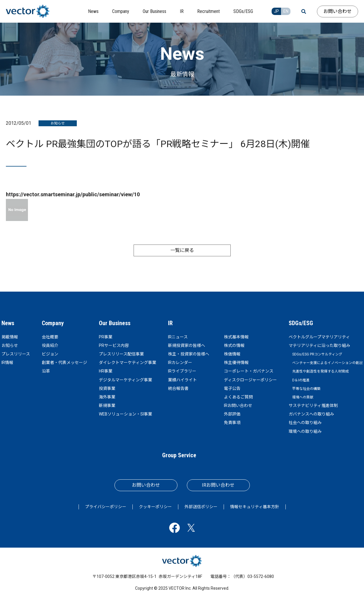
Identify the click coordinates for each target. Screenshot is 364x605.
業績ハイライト (182, 380)
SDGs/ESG (301, 323)
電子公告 (232, 388)
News (8, 323)
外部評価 (232, 414)
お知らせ (10, 345)
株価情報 (232, 354)
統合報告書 (178, 388)
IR (170, 323)
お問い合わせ (338, 11)
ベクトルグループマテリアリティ (319, 337)
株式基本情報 (236, 337)
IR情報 (7, 363)
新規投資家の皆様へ (187, 345)
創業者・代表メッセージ (64, 363)
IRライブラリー (182, 371)
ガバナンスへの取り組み (311, 414)
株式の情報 (234, 345)
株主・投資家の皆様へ (189, 354)
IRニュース (178, 337)
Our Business (115, 323)
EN (286, 11)
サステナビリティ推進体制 (313, 405)
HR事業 (106, 371)
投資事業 (107, 388)
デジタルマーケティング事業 (126, 380)
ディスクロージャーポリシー (250, 380)
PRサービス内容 (114, 345)
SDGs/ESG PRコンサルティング (317, 354)
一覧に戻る (182, 250)
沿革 (46, 371)
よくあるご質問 (238, 397)
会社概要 (50, 337)
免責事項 (232, 423)
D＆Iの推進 (301, 380)
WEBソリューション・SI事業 (126, 414)
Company (53, 323)
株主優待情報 (236, 363)
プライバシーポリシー (106, 507)
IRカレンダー (180, 363)
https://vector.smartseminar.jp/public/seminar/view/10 (73, 194)
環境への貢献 (303, 397)
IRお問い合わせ (238, 405)
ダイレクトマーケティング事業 (128, 363)
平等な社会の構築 (306, 389)
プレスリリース (16, 354)
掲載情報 (10, 337)
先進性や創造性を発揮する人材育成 (320, 371)
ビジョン (50, 354)
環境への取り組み (305, 431)
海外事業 (107, 397)
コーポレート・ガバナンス (249, 371)
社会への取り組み (305, 423)
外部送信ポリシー (201, 507)
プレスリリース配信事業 (121, 354)
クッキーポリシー (155, 507)
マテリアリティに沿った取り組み (319, 345)
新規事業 (107, 405)
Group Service (179, 455)
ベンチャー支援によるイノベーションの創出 (328, 363)
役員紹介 (50, 345)
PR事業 (106, 337)
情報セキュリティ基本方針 (255, 507)
